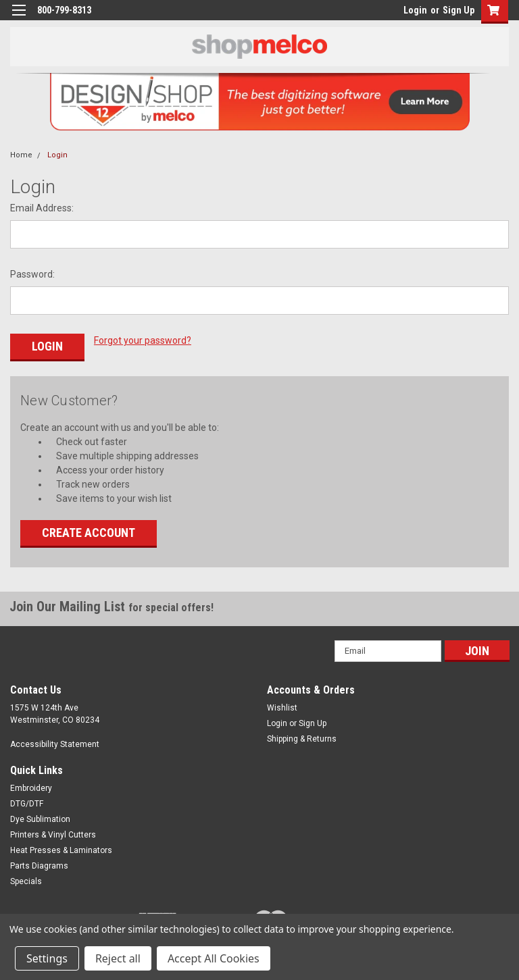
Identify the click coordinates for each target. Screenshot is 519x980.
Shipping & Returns (302, 738)
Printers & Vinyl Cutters (53, 834)
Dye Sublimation (40, 819)
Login (415, 10)
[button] (492, 12)
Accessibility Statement (55, 744)
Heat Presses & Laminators (61, 850)
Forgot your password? (143, 340)
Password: (32, 274)
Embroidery (31, 788)
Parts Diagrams (39, 865)
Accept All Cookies (214, 958)
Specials (26, 881)
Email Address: (42, 208)
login (400, 14)
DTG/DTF (27, 803)
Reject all (118, 958)
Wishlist (282, 707)
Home (21, 155)
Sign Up (459, 10)
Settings (47, 958)
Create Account (89, 532)
